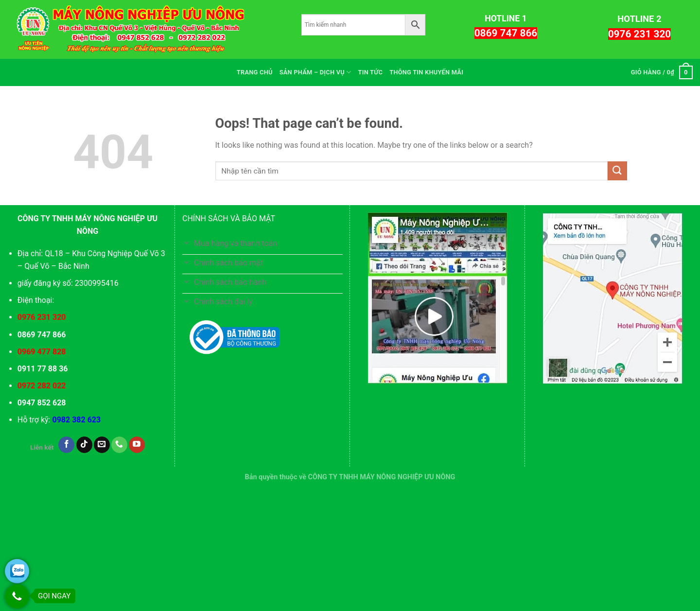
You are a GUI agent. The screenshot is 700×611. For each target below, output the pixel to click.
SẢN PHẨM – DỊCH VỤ (315, 72)
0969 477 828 (42, 352)
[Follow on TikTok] (84, 445)
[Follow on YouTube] (137, 445)
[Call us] (119, 445)
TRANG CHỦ (255, 72)
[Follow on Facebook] (66, 445)
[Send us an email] (102, 445)
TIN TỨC (370, 72)
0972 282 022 (42, 386)
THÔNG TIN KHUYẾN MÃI (426, 72)
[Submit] (617, 171)
